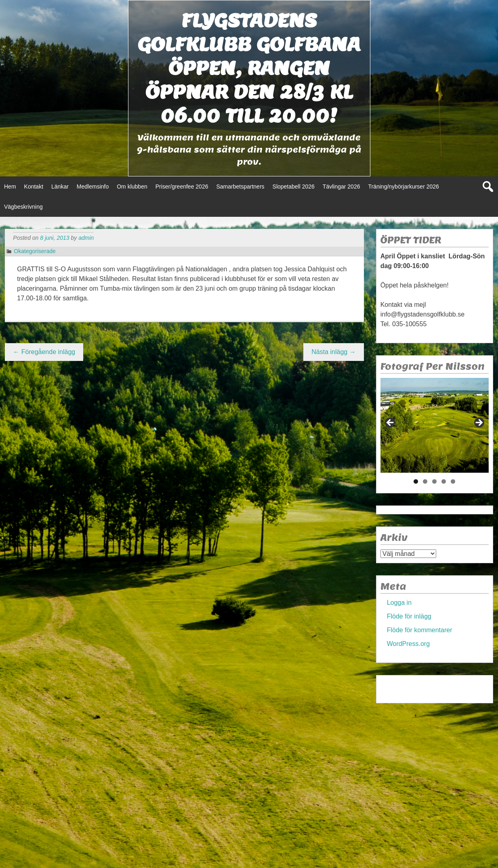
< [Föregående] (391, 423)
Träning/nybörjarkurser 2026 (403, 187)
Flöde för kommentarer (420, 630)
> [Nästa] (479, 423)
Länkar (60, 187)
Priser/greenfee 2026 (182, 187)
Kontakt (34, 187)
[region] (435, 425)
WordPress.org (408, 644)
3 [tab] (434, 481)
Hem (10, 187)
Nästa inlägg (333, 352)
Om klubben (132, 187)
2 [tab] (425, 481)
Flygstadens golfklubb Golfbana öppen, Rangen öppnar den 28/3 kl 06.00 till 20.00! (249, 68)
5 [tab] (453, 481)
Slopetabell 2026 (294, 187)
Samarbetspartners (240, 187)
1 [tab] (416, 481)
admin (86, 238)
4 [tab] (444, 481)
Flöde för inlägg (409, 616)
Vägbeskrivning (23, 207)
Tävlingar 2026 (341, 187)
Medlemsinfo (93, 187)
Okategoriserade (35, 251)
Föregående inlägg (44, 352)
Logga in (399, 603)
